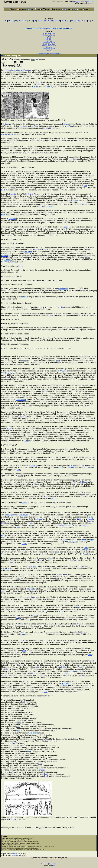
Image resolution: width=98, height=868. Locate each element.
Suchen (29, 28)
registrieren (89, 2)
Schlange (34, 465)
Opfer (63, 307)
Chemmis (5, 262)
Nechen (91, 468)
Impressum (45, 864)
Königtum (75, 200)
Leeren (49, 50)
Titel (40, 560)
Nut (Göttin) (49, 41)
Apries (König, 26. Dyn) (49, 46)
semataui (15, 855)
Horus (51, 206)
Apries (87, 258)
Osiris (48, 86)
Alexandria (34, 733)
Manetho (49, 47)
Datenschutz (53, 864)
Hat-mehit (28, 252)
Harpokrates (33, 566)
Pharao (31, 194)
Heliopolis (74, 671)
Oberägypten (10, 515)
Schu (36, 86)
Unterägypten (24, 515)
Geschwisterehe (8, 373)
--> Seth (34, 126)
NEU (70, 28)
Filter (36, 28)
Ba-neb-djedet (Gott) (49, 34)
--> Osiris (41, 206)
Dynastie (13, 194)
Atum (24, 297)
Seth (44, 249)
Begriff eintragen (60, 28)
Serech (49, 38)
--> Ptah (69, 126)
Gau (86, 186)
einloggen (76, 2)
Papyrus (66, 124)
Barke (58, 361)
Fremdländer (21, 400)
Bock (33, 60)
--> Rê (82, 204)
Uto (83, 465)
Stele (49, 37)
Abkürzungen (45, 28)
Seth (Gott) (49, 40)
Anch (46, 496)
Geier (32, 527)
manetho (15, 854)
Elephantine (63, 289)
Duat (51, 315)
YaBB (53, 865)
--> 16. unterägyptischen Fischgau (17, 70)
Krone (73, 465)
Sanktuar (5, 256)
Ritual (25, 361)
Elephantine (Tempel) (49, 35)
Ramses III (46, 128)
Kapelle (90, 517)
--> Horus (24, 126)
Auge (3, 591)
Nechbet (71, 468)
